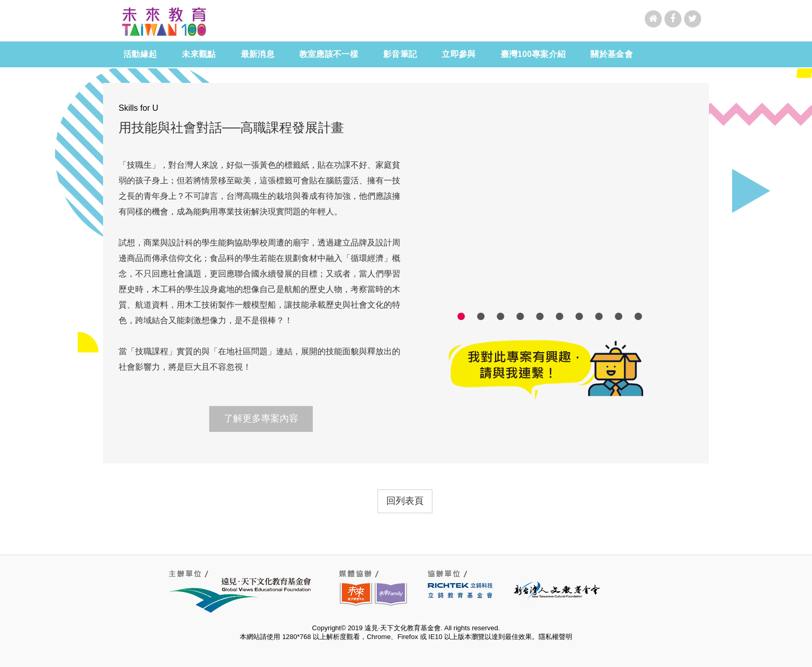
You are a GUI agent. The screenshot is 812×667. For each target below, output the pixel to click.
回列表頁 (405, 501)
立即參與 (459, 54)
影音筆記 (402, 54)
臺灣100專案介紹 (533, 54)
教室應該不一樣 (331, 54)
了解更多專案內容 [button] (261, 418)
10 (639, 316)
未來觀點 (201, 54)
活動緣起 (140, 54)
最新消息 (259, 54)
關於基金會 (613, 54)
